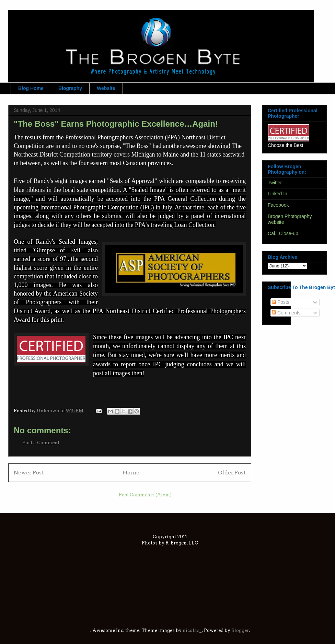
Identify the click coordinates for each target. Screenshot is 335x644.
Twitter (275, 183)
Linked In (278, 194)
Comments (286, 313)
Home (131, 473)
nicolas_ (192, 630)
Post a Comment (41, 443)
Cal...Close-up (283, 233)
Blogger (240, 630)
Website (106, 88)
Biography (70, 88)
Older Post (232, 473)
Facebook (278, 205)
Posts (281, 302)
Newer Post (29, 473)
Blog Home (31, 88)
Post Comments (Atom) (145, 495)
